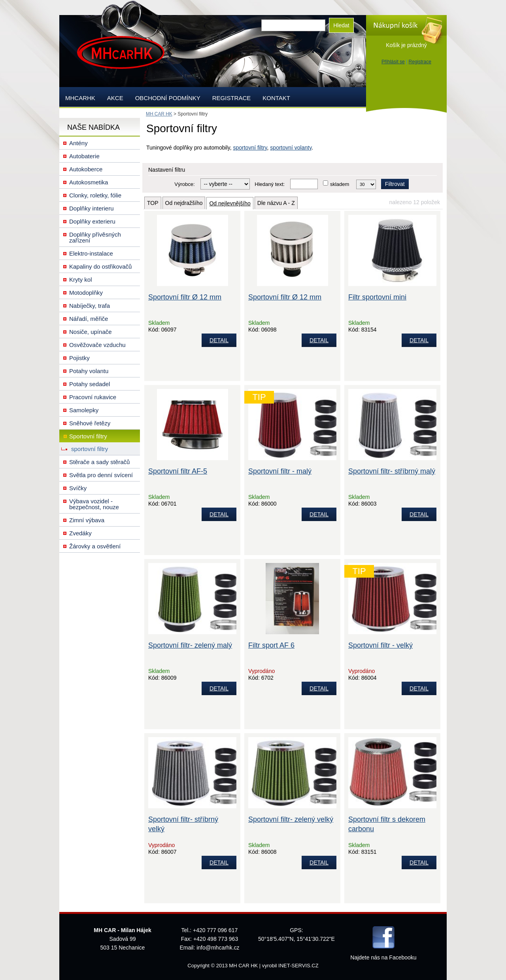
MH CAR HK (159, 114)
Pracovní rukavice (93, 397)
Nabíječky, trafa (90, 306)
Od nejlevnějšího (230, 203)
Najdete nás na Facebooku (383, 957)
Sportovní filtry (88, 436)
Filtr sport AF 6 (271, 645)
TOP (153, 203)
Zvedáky (80, 533)
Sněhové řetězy (90, 423)
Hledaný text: (270, 184)
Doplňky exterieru (92, 221)
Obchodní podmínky (168, 98)
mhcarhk (80, 98)
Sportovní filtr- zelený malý (190, 645)
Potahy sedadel (90, 384)
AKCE (115, 98)
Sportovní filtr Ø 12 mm (185, 297)
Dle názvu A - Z (276, 203)
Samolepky (84, 410)
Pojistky (79, 358)
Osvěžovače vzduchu (97, 345)
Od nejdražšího (184, 203)
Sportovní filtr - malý (280, 471)
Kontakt (276, 98)
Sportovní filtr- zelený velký (291, 819)
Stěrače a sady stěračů (99, 462)
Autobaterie (84, 156)
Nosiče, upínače (91, 332)
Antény (78, 143)
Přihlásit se (393, 62)
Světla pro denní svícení (101, 475)
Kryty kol (81, 280)
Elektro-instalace (91, 253)
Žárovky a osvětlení (95, 546)
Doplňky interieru (92, 208)
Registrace (420, 62)
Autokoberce (86, 169)
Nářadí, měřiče (89, 319)
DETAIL (219, 340)
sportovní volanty (291, 148)
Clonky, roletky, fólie (95, 195)
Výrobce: (184, 184)
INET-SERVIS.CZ (298, 966)
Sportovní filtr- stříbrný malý (392, 471)
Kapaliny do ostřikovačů (100, 266)
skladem (340, 184)
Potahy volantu (89, 371)
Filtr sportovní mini (377, 297)
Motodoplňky (86, 293)
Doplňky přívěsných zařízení (95, 237)
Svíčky (78, 488)
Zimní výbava (87, 520)
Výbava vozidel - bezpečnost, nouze (94, 504)
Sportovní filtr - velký (380, 645)
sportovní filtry (250, 148)
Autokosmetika (89, 182)
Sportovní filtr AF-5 (178, 471)
